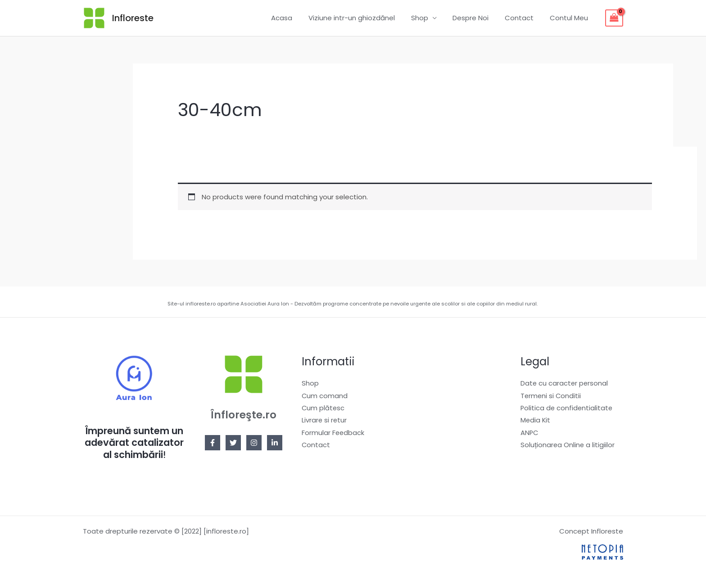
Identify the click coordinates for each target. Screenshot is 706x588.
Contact (523, 18)
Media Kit (536, 421)
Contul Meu (570, 18)
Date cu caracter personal (565, 384)
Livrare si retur (325, 421)
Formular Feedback (333, 434)
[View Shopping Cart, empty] (614, 18)
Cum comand (325, 396)
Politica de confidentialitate (567, 409)
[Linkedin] (275, 443)
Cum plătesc (324, 409)
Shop (429, 18)
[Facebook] (213, 443)
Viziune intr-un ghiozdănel (363, 18)
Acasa (296, 18)
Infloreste (133, 18)
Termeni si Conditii (551, 396)
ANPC (530, 434)
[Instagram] (254, 443)
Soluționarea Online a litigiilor (568, 447)
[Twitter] (233, 443)
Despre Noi (477, 18)
